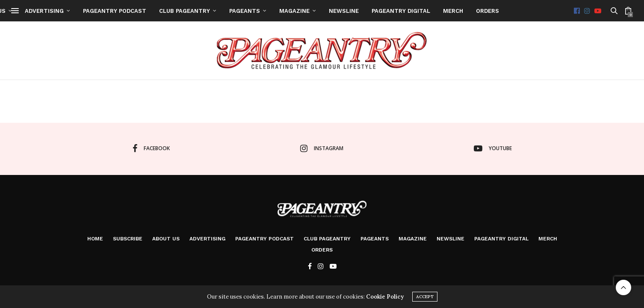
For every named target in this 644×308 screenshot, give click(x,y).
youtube (493, 148)
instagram (322, 148)
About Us (209, 11)
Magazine (513, 11)
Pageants (463, 11)
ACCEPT (425, 297)
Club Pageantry (403, 11)
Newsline (562, 11)
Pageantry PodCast (333, 11)
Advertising (263, 11)
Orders (322, 250)
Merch (548, 239)
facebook (151, 148)
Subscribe (166, 11)
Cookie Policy (385, 297)
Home (129, 11)
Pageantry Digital (501, 239)
